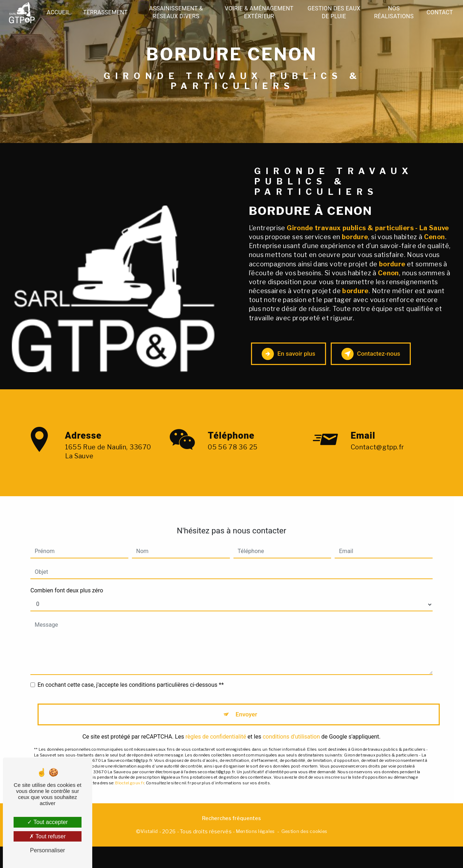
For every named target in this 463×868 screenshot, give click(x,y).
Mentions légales (255, 853)
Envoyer (247, 722)
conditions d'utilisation (291, 746)
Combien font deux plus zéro (67, 596)
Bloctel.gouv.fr (129, 793)
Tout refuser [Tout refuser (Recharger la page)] (48, 836)
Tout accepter (47, 822)
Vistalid (149, 853)
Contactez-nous (397, 363)
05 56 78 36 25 (233, 477)
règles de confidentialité (216, 746)
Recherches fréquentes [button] (231, 840)
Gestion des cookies (304, 853)
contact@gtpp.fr (377, 453)
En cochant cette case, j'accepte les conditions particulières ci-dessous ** (131, 691)
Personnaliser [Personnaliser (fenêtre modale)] (48, 850)
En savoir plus (296, 363)
